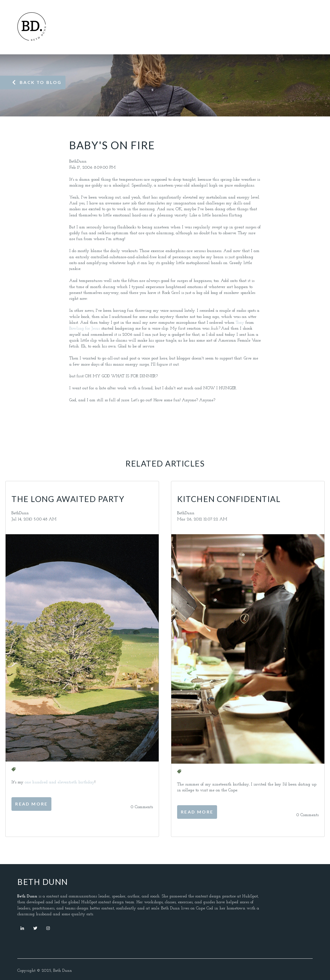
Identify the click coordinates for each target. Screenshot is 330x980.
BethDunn (78, 161)
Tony (240, 323)
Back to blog (37, 82)
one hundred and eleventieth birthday (60, 782)
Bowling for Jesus (85, 329)
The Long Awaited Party (68, 499)
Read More (31, 804)
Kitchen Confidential (229, 499)
